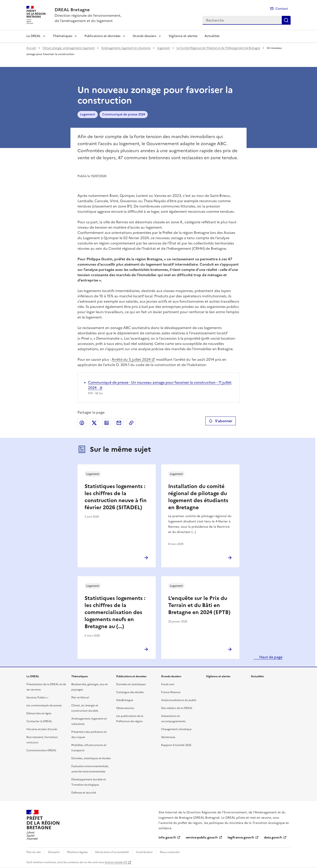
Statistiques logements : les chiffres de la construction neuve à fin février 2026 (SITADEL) (116, 497)
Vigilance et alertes (183, 36)
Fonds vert (168, 684)
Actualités (212, 36)
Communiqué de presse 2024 (124, 114)
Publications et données (102, 36)
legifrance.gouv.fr (241, 837)
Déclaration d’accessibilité (112, 852)
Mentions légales (77, 852)
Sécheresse (168, 737)
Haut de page (270, 657)
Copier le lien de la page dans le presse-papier (131, 423)
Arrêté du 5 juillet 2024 (131, 359)
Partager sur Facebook (82, 423)
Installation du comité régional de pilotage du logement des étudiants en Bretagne (198, 497)
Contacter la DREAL (39, 721)
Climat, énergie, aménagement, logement (69, 48)
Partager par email (119, 423)
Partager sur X (94, 423)
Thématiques (63, 36)
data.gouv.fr (273, 837)
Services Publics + (37, 698)
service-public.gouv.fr (202, 837)
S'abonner (220, 421)
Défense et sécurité (84, 793)
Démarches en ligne (39, 713)
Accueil (31, 48)
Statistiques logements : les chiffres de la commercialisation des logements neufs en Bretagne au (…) (115, 612)
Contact (282, 9)
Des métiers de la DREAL (177, 708)
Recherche (286, 20)
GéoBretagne (125, 700)
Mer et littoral (80, 698)
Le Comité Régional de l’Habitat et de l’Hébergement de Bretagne (218, 48)
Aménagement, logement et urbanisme (126, 48)
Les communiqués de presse (44, 705)
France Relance (171, 692)
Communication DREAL (41, 750)
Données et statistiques (131, 684)
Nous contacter (170, 852)
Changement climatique (176, 729)
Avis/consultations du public (179, 700)
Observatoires (125, 708)
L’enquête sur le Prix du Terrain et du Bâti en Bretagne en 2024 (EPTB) (199, 605)
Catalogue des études (130, 692)
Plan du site (34, 852)
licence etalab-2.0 (116, 862)
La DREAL (33, 36)
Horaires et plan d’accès (42, 729)
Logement (164, 48)
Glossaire (54, 852)
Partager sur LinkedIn (107, 423)
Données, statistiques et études (91, 758)
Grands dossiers (145, 36)
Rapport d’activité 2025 (176, 745)
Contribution (144, 852)
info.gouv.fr (167, 837)
